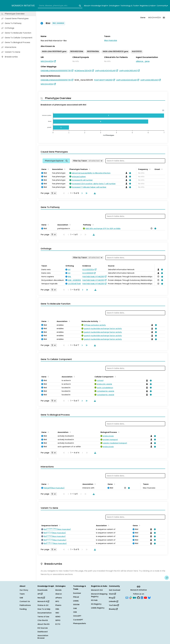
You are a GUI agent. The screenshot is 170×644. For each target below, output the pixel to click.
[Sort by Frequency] (149, 169)
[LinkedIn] (142, 597)
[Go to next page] (82, 193)
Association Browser (43, 637)
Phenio (58, 605)
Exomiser (77, 593)
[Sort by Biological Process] (118, 432)
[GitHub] (138, 597)
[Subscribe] (127, 597)
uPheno (59, 598)
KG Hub (94, 600)
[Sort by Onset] (162, 169)
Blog (112, 598)
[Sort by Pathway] (93, 225)
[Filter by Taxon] (88, 161)
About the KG (44, 624)
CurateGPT (78, 620)
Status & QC (43, 605)
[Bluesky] (149, 597)
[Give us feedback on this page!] (167, 578)
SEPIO (58, 620)
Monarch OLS (97, 590)
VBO (57, 613)
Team (22, 594)
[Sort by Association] (64, 169)
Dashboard (42, 632)
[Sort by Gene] (48, 169)
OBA (57, 609)
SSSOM (76, 605)
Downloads (42, 590)
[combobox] (60, 6)
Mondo (58, 590)
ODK (75, 612)
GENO (58, 617)
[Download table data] (94, 193)
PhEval (76, 597)
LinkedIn (114, 601)
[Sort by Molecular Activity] (99, 321)
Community (162, 6)
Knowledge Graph (100, 6)
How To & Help (44, 609)
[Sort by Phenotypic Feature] (89, 169)
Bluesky (113, 609)
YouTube (114, 605)
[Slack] (131, 597)
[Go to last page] (86, 193)
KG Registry (96, 604)
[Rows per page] (54, 193)
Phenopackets (80, 623)
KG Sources (43, 628)
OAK (75, 608)
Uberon (59, 594)
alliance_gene (143, 61)
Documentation (45, 613)
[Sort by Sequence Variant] (59, 525)
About (87, 6)
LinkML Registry (98, 608)
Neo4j (41, 598)
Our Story (24, 590)
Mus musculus (111, 40)
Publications (25, 605)
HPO (57, 601)
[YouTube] (145, 597)
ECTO (58, 624)
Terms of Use (43, 617)
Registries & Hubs (148, 6)
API (40, 594)
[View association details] (130, 173)
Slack (112, 594)
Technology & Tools (130, 6)
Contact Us (25, 601)
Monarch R (43, 601)
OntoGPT (77, 616)
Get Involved (115, 590)
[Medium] (134, 597)
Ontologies (114, 6)
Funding (23, 609)
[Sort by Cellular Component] (115, 376)
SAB (21, 598)
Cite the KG (43, 620)
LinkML (76, 601)
